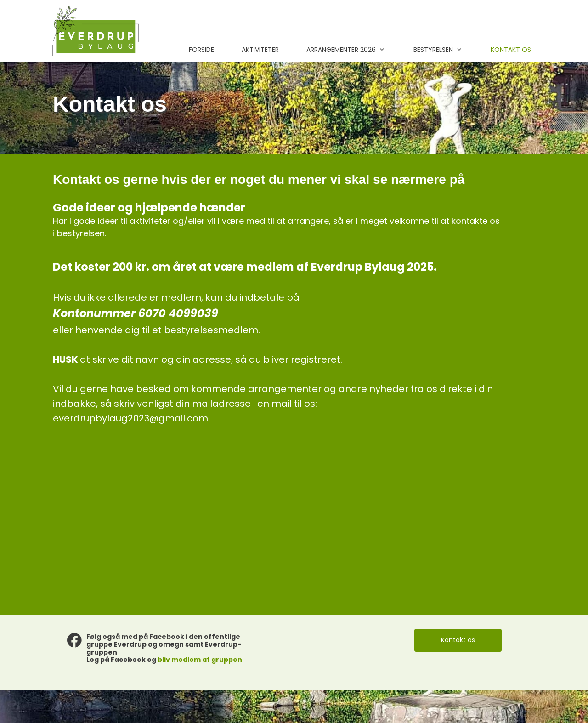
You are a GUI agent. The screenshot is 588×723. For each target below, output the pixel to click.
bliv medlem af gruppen (200, 660)
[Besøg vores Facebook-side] (74, 640)
